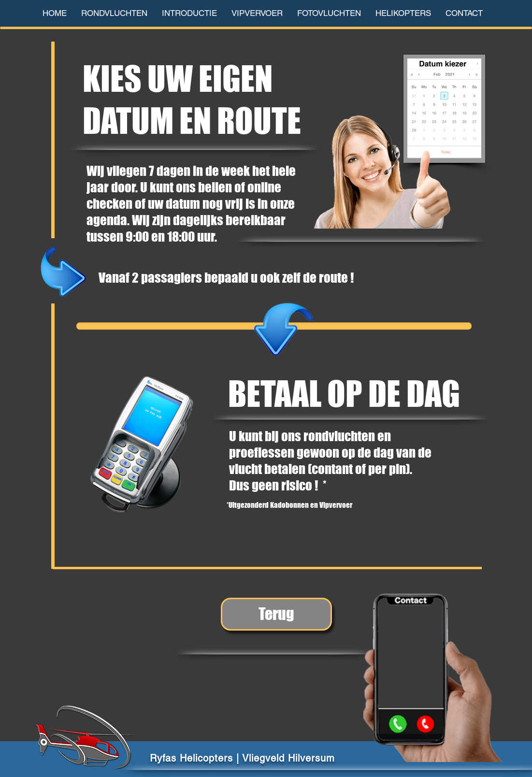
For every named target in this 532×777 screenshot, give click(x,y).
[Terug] (276, 614)
